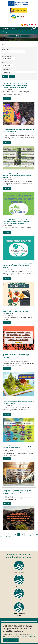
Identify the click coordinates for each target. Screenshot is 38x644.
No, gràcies (14, 640)
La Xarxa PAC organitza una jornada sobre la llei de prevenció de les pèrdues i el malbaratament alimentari (18, 266)
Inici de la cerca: (7, 56)
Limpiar (12, 77)
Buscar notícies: (7, 49)
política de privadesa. (29, 636)
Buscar (5, 77)
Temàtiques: (6, 70)
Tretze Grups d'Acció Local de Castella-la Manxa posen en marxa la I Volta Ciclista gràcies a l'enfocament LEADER (17, 312)
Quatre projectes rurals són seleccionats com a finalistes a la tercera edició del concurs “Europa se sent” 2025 (18, 356)
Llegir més (7, 98)
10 (22, 535)
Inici (3, 45)
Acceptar (6, 640)
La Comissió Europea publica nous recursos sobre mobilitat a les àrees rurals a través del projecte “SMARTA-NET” (17, 176)
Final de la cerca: (7, 63)
